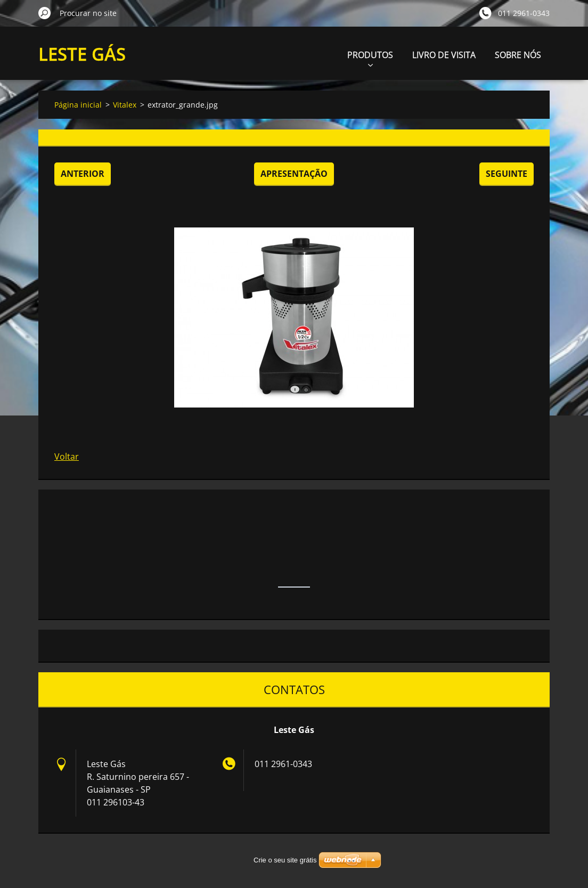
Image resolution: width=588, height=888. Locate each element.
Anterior (83, 174)
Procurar (45, 13)
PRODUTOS (370, 58)
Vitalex (125, 105)
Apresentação (294, 174)
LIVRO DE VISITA (444, 55)
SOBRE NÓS (518, 55)
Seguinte (507, 174)
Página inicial (78, 105)
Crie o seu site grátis (285, 860)
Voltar (67, 457)
